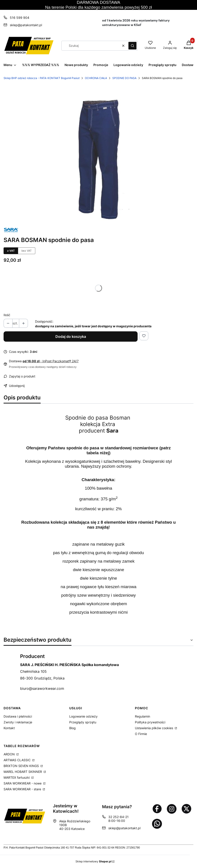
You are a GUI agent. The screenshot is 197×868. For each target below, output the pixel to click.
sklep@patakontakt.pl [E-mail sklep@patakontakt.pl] (26, 25)
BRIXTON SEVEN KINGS (22, 766)
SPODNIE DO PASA (124, 78)
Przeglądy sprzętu (83, 722)
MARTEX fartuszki (17, 777)
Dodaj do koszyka (71, 336)
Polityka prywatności (150, 722)
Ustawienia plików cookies (154, 728)
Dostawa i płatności (18, 716)
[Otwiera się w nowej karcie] (157, 809)
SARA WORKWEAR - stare (23, 789)
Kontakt (9, 728)
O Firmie (141, 734)
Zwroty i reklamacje (18, 722)
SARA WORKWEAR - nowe (23, 783)
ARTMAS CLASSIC (18, 760)
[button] (132, 46)
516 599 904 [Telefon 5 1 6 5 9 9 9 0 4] (20, 18)
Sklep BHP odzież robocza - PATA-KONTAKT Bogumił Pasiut (42, 78)
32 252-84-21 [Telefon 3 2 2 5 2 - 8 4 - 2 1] (118, 817)
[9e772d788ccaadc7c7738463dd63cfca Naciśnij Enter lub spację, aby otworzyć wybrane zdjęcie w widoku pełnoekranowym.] (99, 156)
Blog (72, 728)
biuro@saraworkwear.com (42, 688)
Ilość (7, 315)
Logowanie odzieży (83, 716)
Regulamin (143, 716)
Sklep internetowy (93, 861)
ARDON (10, 754)
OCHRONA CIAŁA (96, 78)
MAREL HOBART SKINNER (23, 772)
